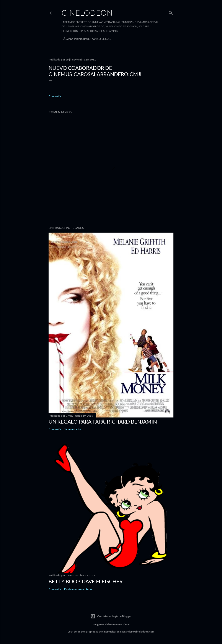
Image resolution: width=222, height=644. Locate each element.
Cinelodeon (87, 13)
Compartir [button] (55, 96)
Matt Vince (123, 624)
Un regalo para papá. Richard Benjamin (103, 421)
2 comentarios (73, 429)
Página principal (76, 39)
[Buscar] (171, 12)
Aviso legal (101, 39)
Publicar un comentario (78, 589)
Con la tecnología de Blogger (111, 616)
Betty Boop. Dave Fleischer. (86, 581)
